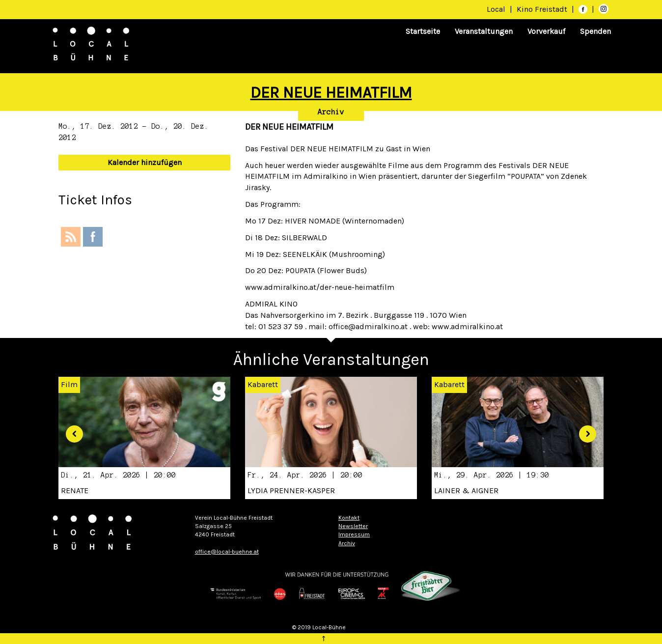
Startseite (423, 31)
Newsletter (353, 526)
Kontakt (349, 518)
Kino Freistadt (543, 9)
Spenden (595, 31)
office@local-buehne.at (227, 552)
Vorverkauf (546, 31)
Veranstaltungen (484, 31)
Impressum (354, 534)
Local (496, 9)
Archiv (331, 112)
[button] (71, 430)
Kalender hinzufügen (145, 162)
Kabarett (263, 384)
